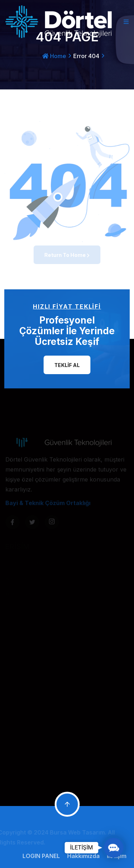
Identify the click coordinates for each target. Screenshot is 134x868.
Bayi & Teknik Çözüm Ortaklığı (48, 505)
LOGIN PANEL (43, 856)
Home (54, 56)
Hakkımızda (85, 856)
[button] (113, 848)
